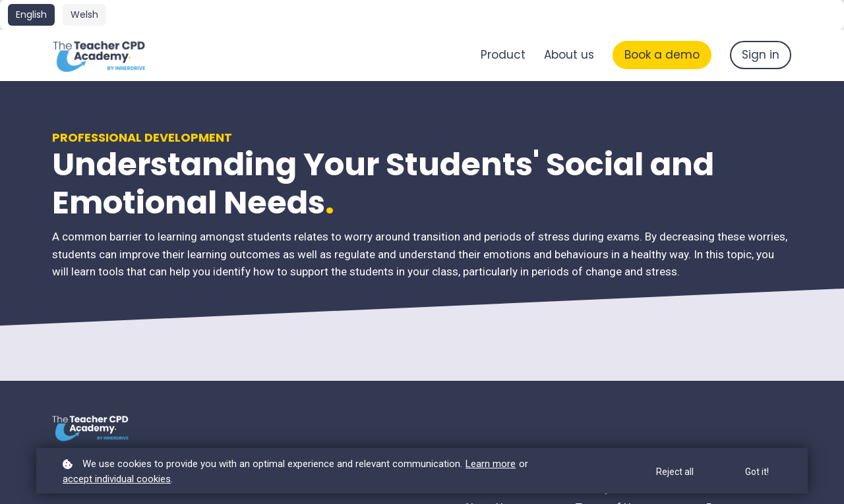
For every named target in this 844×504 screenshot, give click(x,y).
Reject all (675, 472)
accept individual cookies (117, 479)
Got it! (757, 472)
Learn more (491, 464)
